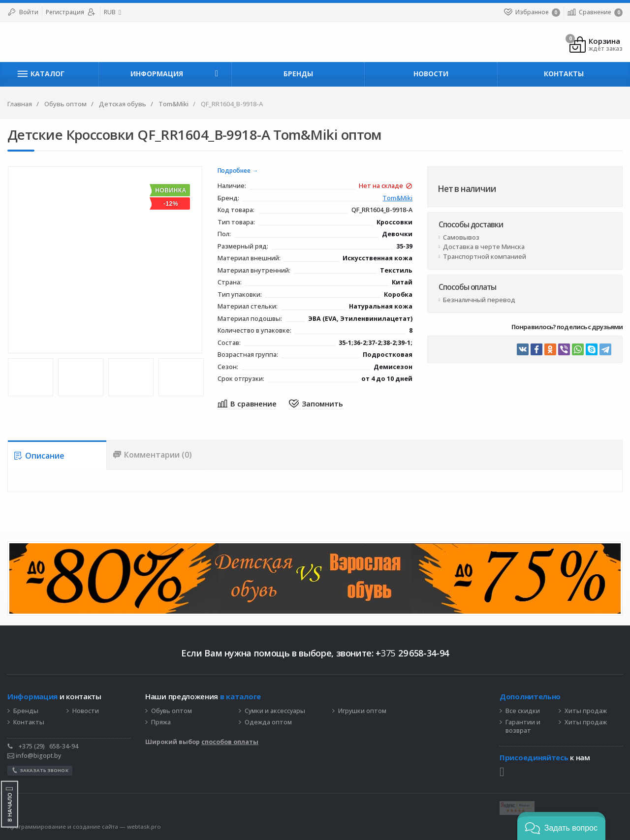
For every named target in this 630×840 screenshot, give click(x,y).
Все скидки (523, 711)
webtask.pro (144, 826)
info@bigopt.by (34, 756)
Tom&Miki (397, 199)
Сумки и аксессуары (275, 711)
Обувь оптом (172, 711)
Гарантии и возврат (523, 727)
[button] (561, 826)
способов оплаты (230, 742)
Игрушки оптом (362, 711)
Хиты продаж (586, 711)
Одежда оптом (268, 722)
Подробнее (234, 171)
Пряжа (161, 722)
